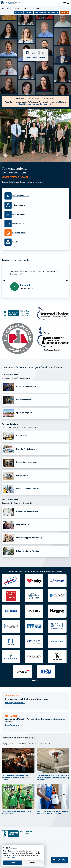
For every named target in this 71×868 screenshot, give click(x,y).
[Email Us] (35, 242)
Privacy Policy (10, 857)
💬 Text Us (59, 860)
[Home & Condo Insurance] (35, 463)
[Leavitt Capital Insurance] (11, 3)
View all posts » (46, 744)
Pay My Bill (19, 12)
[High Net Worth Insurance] (35, 449)
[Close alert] (67, 99)
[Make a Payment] (35, 224)
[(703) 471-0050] (35, 196)
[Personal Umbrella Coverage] (35, 489)
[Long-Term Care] (35, 525)
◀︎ (5, 280)
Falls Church (14, 182)
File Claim (29, 12)
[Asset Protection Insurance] (35, 512)
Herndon (23, 182)
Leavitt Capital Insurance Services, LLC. (35, 104)
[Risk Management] (35, 400)
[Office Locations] (35, 205)
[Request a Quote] (35, 233)
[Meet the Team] (35, 214)
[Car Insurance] (35, 436)
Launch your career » (15, 703)
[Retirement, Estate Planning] (35, 551)
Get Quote (65, 12)
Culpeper (5, 182)
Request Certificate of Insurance (47, 12)
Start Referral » (12, 725)
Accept (13, 863)
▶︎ (68, 280)
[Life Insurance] (35, 476)
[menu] (68, 3)
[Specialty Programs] (35, 413)
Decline (33, 863)
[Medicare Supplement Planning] (35, 538)
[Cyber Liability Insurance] (35, 387)
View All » (35, 680)
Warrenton (39, 182)
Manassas (30, 182)
